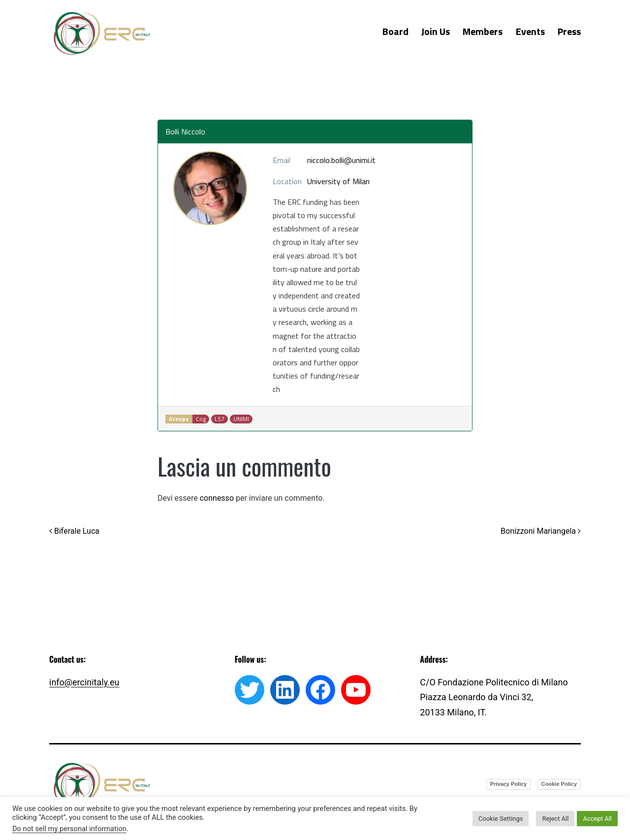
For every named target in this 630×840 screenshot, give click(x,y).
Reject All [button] (555, 819)
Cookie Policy (559, 784)
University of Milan (338, 181)
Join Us (436, 31)
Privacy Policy (509, 784)
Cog (201, 419)
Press (569, 31)
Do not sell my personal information (69, 829)
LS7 (220, 419)
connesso (217, 498)
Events (530, 31)
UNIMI (241, 419)
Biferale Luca (74, 531)
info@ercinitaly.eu (84, 682)
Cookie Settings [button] (501, 819)
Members (483, 31)
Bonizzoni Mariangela (541, 531)
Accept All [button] (597, 819)
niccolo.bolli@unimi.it (341, 160)
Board (395, 31)
